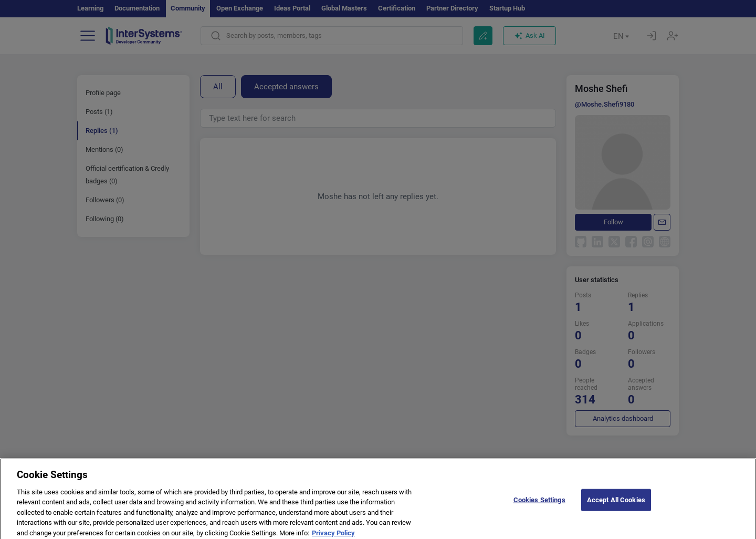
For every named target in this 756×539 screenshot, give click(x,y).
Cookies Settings (539, 505)
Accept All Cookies (616, 505)
